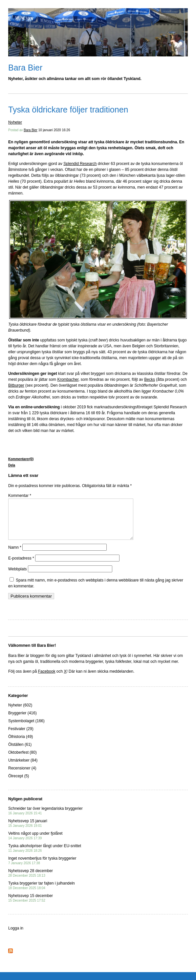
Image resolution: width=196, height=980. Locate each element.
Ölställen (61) (20, 752)
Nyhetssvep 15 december (31, 906)
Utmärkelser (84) (23, 768)
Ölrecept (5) (19, 784)
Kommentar (20, 496)
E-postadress (21, 566)
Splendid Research (80, 164)
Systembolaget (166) (26, 729)
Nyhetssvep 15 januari (28, 831)
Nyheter (15, 122)
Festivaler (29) (21, 737)
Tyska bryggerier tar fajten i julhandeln (42, 893)
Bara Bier (25, 68)
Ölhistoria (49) (21, 745)
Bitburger (16, 385)
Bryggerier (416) (22, 721)
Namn (15, 555)
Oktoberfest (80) (22, 760)
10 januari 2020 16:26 (54, 130)
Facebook (47, 679)
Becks (150, 379)
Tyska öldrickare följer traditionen (68, 110)
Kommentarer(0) (21, 459)
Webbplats (17, 577)
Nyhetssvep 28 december (31, 881)
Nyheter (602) (20, 713)
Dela (12, 465)
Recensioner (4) (22, 776)
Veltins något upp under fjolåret (35, 843)
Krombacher (68, 379)
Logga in (16, 936)
